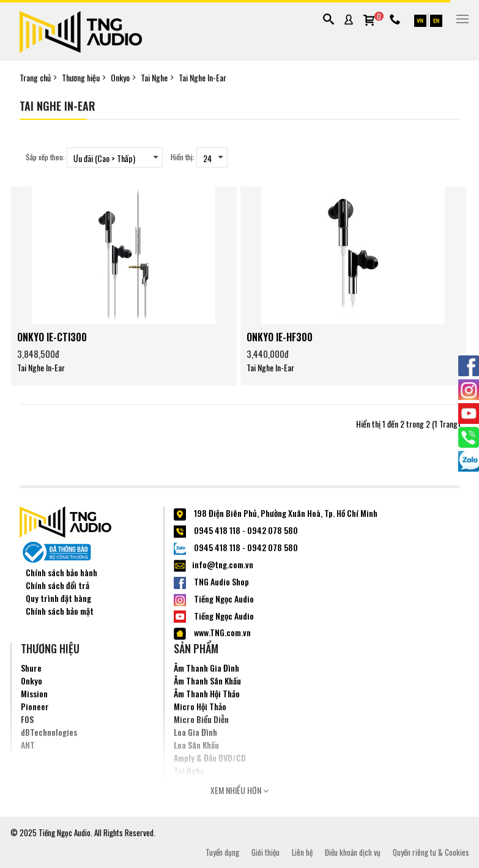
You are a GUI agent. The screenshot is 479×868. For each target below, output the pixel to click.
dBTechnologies (49, 732)
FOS (27, 719)
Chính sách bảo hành (61, 572)
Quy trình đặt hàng (58, 598)
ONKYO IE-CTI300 (52, 337)
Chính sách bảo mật (60, 611)
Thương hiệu (81, 78)
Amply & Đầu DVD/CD (210, 758)
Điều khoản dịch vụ (353, 852)
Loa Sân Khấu (196, 745)
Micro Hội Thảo (200, 706)
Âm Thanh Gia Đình (206, 668)
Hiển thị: (183, 157)
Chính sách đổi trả (58, 585)
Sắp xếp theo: (45, 157)
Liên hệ (302, 852)
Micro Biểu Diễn (201, 719)
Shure (31, 668)
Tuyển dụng (222, 852)
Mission (34, 693)
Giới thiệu (265, 852)
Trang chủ (35, 78)
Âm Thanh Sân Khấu (207, 681)
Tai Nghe (154, 78)
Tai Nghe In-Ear (202, 78)
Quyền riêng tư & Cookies (431, 852)
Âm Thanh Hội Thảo (207, 693)
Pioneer (35, 706)
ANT (28, 745)
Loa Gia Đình (195, 732)
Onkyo (120, 78)
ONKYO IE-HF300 (280, 337)
